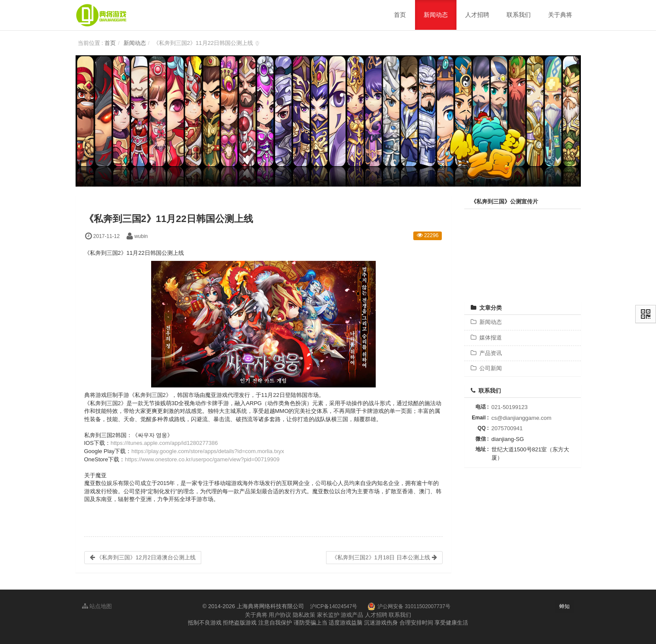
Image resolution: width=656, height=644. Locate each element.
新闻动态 (135, 43)
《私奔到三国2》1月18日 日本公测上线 (384, 557)
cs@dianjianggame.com (521, 418)
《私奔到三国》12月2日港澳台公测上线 (143, 557)
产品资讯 (486, 353)
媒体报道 (486, 338)
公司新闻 (486, 368)
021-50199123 (510, 407)
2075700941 (507, 428)
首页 (110, 43)
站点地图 (97, 606)
